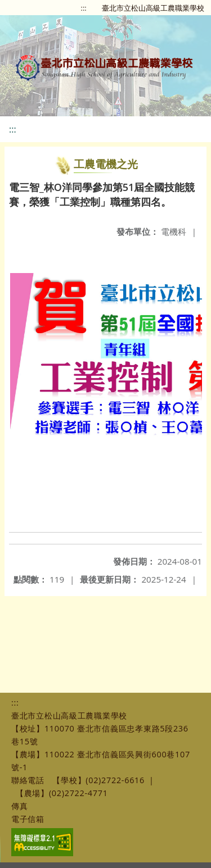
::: (84, 8)
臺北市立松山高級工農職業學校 (153, 8)
